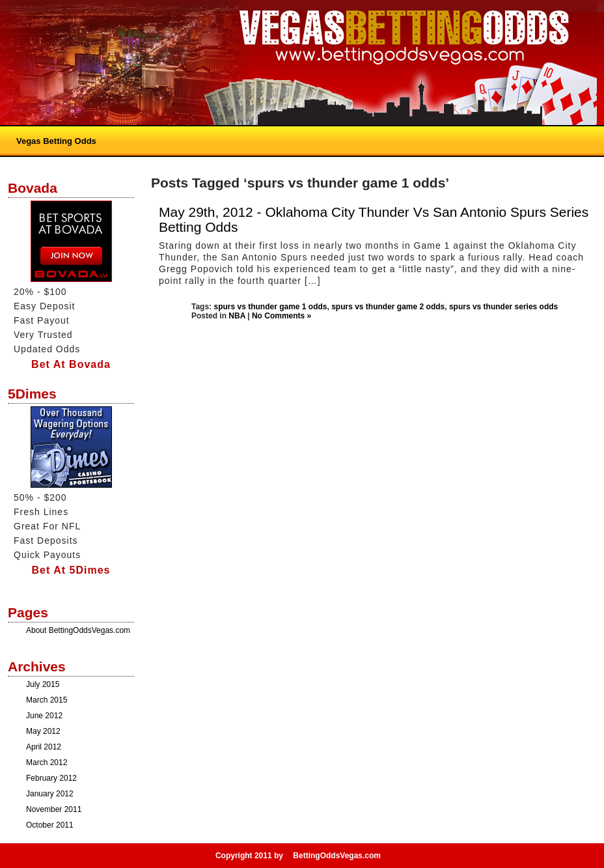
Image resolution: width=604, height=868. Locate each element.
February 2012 (51, 778)
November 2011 (54, 809)
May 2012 (43, 731)
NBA (237, 316)
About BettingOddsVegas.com (78, 630)
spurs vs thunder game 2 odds (388, 307)
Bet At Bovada (71, 364)
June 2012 (44, 716)
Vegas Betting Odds (56, 141)
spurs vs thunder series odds (503, 307)
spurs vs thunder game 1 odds (270, 307)
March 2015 (47, 700)
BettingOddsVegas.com (337, 856)
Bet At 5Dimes (71, 570)
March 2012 (47, 763)
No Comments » (281, 316)
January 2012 (50, 794)
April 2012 (44, 747)
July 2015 (43, 684)
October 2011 (50, 825)
